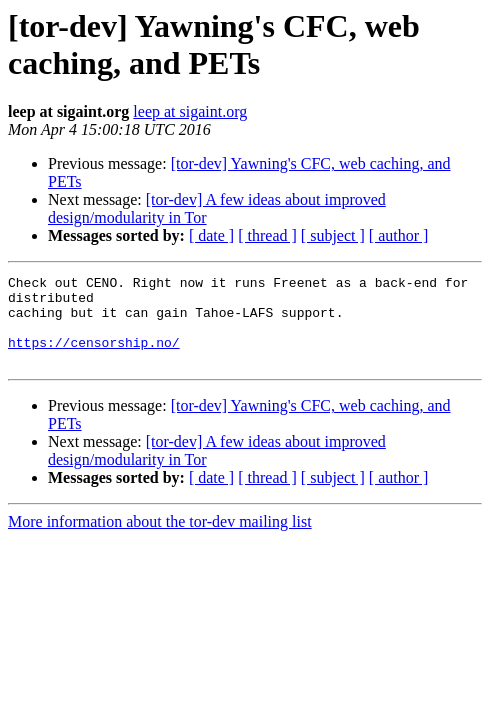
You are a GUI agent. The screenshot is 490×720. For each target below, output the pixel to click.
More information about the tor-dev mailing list (160, 539)
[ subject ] (333, 235)
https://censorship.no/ (94, 357)
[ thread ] (267, 235)
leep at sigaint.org (190, 111)
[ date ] (211, 235)
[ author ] (399, 235)
